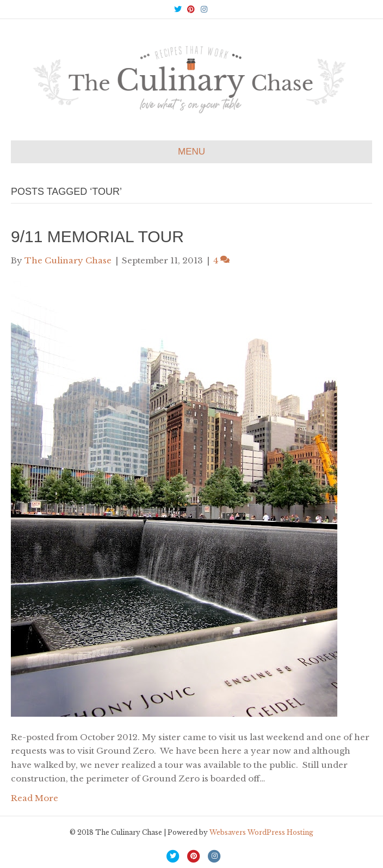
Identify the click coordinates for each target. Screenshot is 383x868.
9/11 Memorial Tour (97, 236)
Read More (35, 798)
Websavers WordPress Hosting (261, 832)
